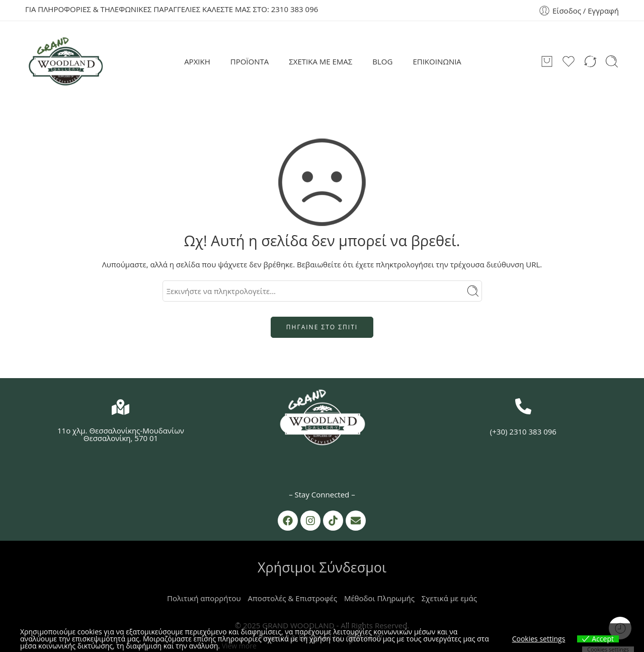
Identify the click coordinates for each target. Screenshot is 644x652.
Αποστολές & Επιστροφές (293, 598)
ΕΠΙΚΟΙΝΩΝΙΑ (437, 61)
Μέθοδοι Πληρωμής (379, 598)
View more (239, 646)
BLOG (382, 61)
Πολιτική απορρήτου (204, 598)
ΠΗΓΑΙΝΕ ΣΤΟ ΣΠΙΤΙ (322, 327)
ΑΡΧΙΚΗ (197, 61)
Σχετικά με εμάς (449, 598)
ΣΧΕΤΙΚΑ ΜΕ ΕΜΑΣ (320, 61)
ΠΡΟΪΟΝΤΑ (250, 61)
